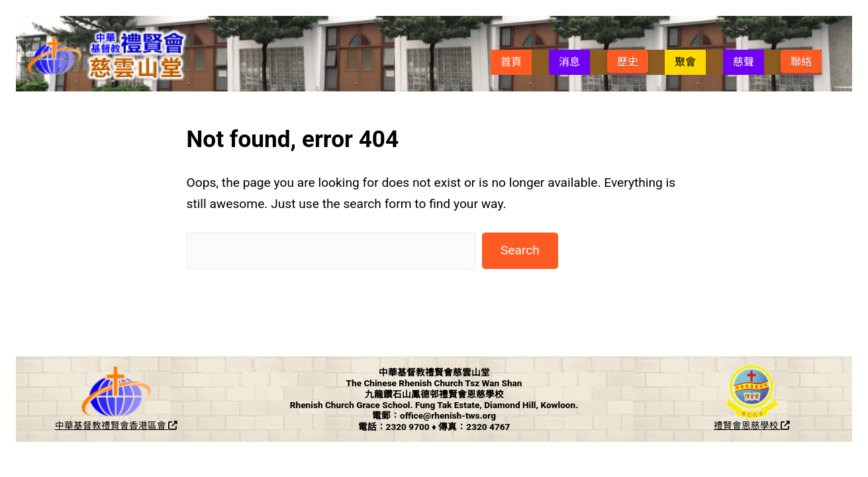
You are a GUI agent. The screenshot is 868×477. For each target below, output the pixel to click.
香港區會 (153, 425)
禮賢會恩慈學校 (752, 425)
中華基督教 (78, 425)
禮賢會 (115, 425)
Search (520, 250)
